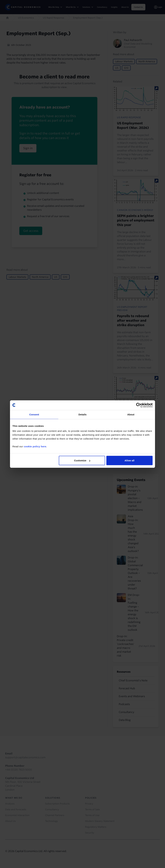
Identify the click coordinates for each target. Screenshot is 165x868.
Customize (82, 460)
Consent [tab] (34, 414)
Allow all (129, 460)
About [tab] (131, 414)
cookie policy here (35, 446)
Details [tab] (82, 414)
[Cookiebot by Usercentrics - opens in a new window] (138, 405)
